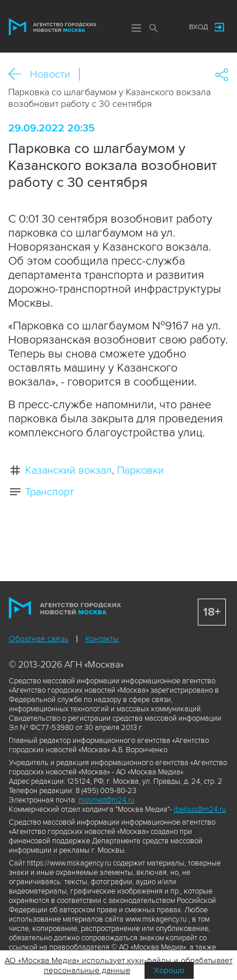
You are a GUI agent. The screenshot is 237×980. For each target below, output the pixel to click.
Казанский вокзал (68, 470)
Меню (136, 28)
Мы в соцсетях (169, 27)
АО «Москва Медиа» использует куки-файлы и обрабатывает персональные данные (118, 965)
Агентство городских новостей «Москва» (53, 27)
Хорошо (169, 970)
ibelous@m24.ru (200, 809)
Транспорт (49, 492)
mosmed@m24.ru (107, 800)
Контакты (102, 639)
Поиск (154, 28)
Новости (50, 74)
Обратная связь (39, 639)
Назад (19, 74)
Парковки (140, 470)
